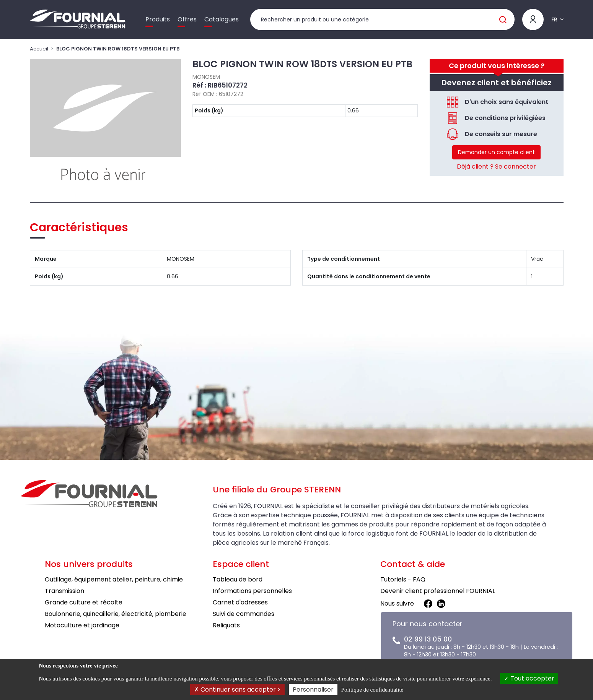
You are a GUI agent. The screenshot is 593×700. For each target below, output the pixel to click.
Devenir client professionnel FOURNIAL (438, 591)
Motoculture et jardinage (82, 625)
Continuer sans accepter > (237, 689)
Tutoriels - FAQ (403, 579)
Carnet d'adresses (240, 602)
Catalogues (222, 19)
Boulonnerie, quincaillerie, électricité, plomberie (116, 614)
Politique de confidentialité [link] (372, 690)
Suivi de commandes (244, 614)
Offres (187, 19)
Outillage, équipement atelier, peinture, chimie (114, 579)
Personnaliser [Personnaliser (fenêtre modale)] (313, 689)
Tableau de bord (238, 579)
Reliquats (226, 625)
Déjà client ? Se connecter (496, 166)
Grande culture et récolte (84, 602)
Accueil (39, 49)
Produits (158, 19)
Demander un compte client (496, 152)
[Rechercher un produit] (382, 19)
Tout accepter (529, 678)
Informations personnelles (252, 591)
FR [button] (554, 19)
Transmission (64, 591)
